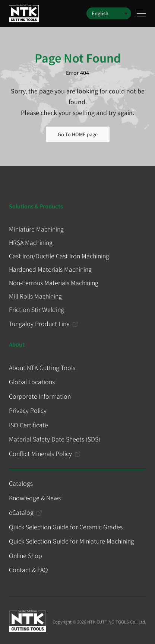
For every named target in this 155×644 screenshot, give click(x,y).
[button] (109, 13)
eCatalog (21, 512)
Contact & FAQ (29, 570)
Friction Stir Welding (37, 309)
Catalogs (21, 483)
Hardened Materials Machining (50, 269)
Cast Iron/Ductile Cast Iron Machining (59, 256)
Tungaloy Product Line (39, 323)
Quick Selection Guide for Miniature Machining (72, 541)
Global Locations (32, 382)
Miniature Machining (36, 229)
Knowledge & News (35, 498)
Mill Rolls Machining (35, 296)
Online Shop (26, 555)
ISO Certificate (29, 425)
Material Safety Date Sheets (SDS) (55, 439)
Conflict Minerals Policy (40, 453)
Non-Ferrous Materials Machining (54, 283)
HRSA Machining (31, 242)
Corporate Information (40, 396)
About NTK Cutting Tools (42, 367)
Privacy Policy (28, 410)
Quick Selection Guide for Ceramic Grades (66, 527)
